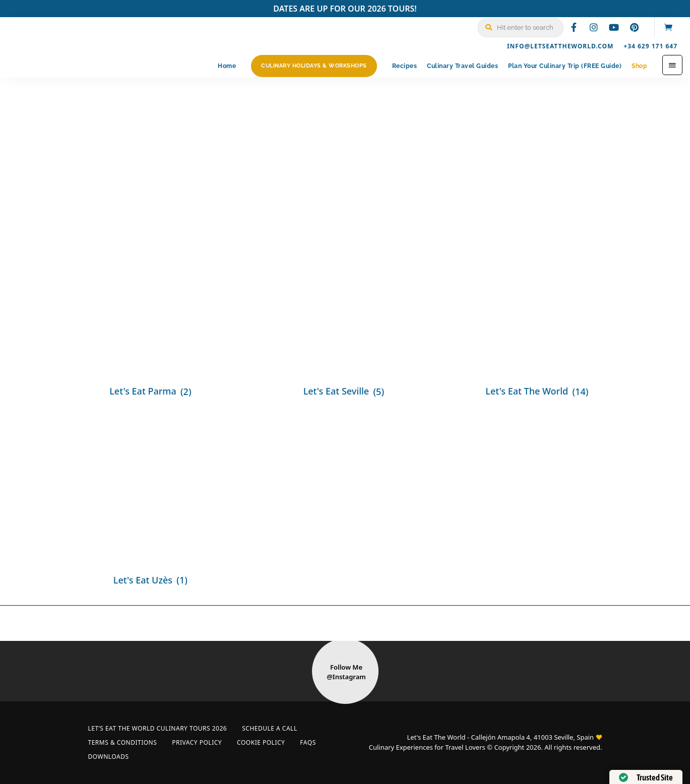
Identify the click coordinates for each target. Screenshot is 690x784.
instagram (594, 27)
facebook (574, 27)
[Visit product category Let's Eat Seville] (344, 312)
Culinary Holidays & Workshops (314, 66)
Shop (639, 66)
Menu (672, 65)
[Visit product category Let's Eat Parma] (151, 312)
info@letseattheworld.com (560, 46)
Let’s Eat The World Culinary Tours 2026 (158, 728)
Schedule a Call (269, 728)
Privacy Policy (197, 742)
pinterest (634, 27)
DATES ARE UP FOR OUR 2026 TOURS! (345, 9)
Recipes (405, 66)
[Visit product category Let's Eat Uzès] (151, 501)
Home (227, 66)
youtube (614, 27)
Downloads (109, 757)
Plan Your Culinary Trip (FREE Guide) (565, 66)
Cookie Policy (261, 742)
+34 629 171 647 (650, 46)
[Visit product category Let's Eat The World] (538, 312)
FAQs (308, 742)
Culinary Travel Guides (462, 66)
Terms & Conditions (123, 742)
